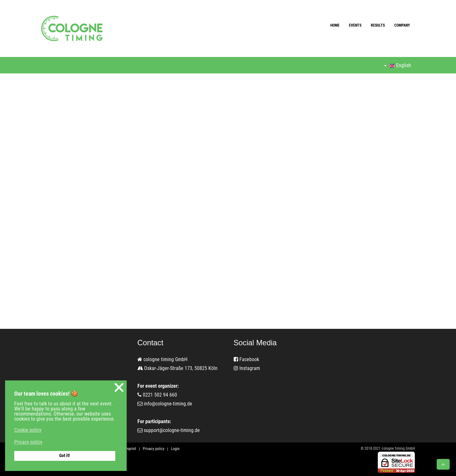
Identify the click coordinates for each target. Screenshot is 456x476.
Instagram (247, 368)
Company (402, 25)
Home (335, 25)
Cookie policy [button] (28, 430)
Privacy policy (154, 449)
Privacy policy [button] (28, 442)
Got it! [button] (65, 456)
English (398, 65)
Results (378, 25)
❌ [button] (119, 388)
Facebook (246, 359)
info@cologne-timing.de (168, 404)
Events (355, 25)
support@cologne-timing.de (172, 430)
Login (175, 449)
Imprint (131, 449)
